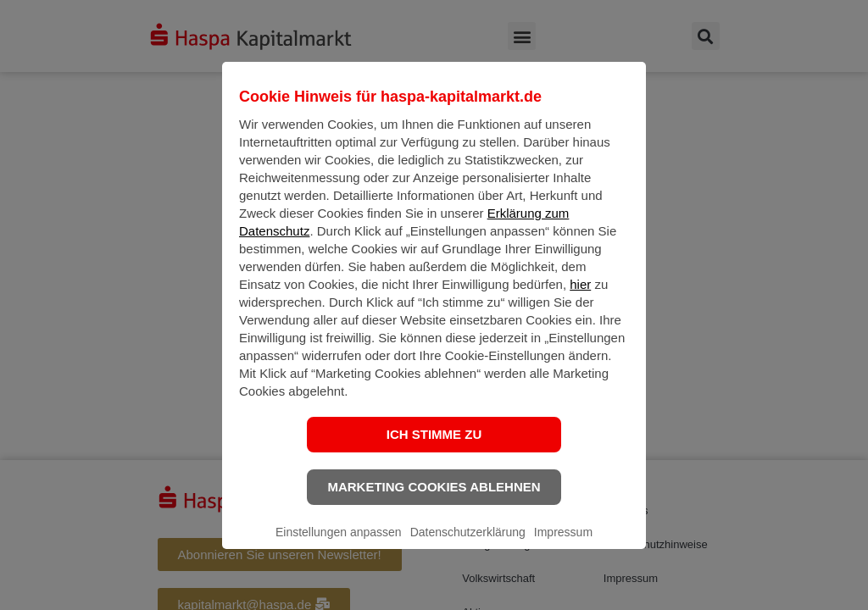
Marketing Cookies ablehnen (434, 500)
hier (580, 298)
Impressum (563, 546)
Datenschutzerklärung (468, 546)
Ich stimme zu (434, 448)
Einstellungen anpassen (339, 546)
